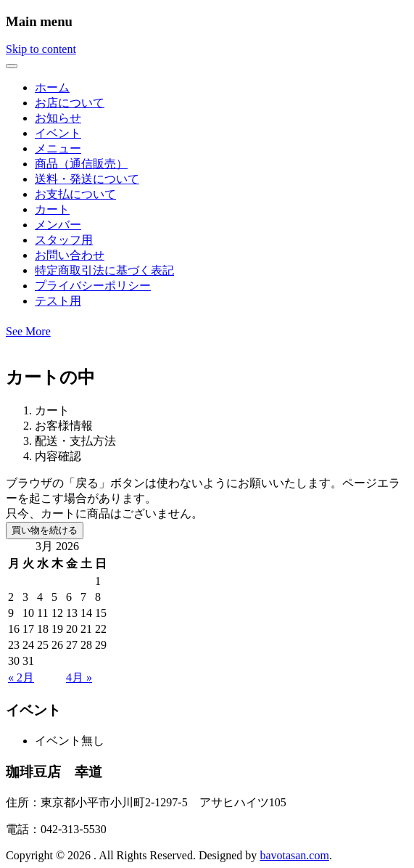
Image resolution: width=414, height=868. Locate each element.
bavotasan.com (294, 855)
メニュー (58, 148)
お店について (70, 103)
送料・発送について (87, 179)
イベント (58, 133)
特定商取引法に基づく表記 (104, 270)
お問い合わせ (70, 255)
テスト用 (58, 301)
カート (52, 209)
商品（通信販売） (81, 164)
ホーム (52, 87)
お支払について (75, 194)
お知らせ (58, 118)
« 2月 (21, 677)
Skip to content (41, 49)
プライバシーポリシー (93, 286)
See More (28, 331)
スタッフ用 (64, 240)
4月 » (79, 677)
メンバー (58, 225)
